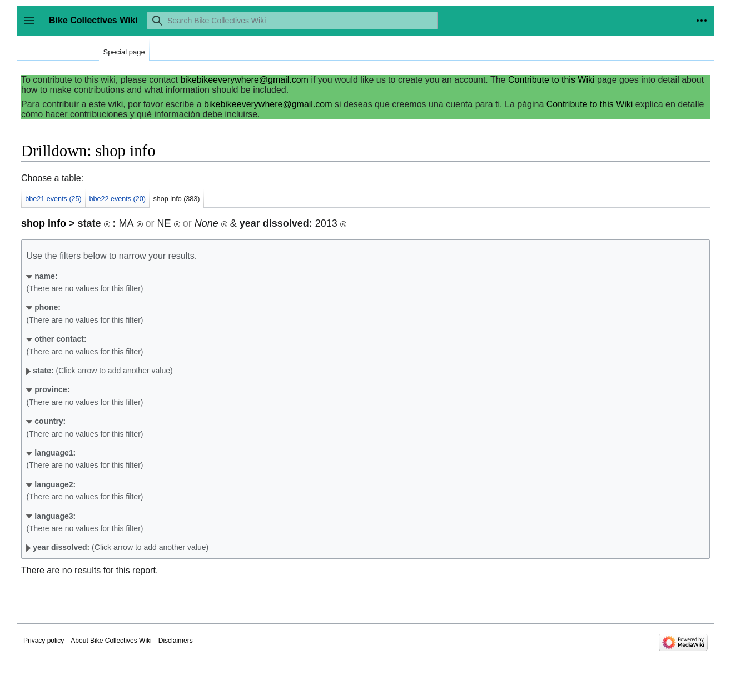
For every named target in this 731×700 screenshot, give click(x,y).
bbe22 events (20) (117, 199)
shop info (44, 223)
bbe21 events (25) (53, 199)
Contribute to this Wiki (551, 80)
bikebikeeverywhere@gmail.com (244, 80)
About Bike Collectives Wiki (111, 641)
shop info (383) (177, 199)
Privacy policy (44, 641)
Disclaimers (176, 641)
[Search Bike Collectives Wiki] (292, 21)
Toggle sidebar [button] (33, 26)
